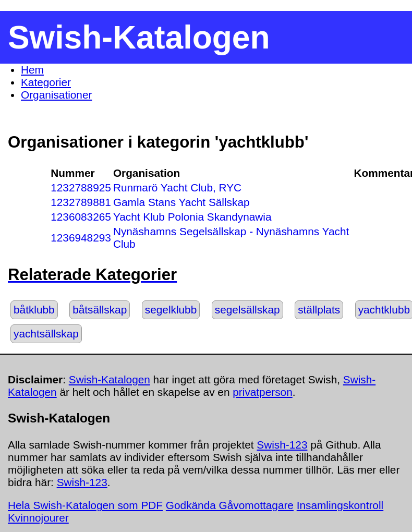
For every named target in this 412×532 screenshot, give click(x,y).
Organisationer (56, 95)
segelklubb (171, 310)
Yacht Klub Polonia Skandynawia (192, 217)
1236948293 (81, 238)
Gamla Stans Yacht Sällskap (181, 202)
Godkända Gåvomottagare (230, 505)
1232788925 (81, 188)
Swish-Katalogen (110, 379)
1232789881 (81, 202)
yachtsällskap (46, 334)
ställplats (319, 310)
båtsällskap (100, 310)
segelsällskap (247, 310)
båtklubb (34, 310)
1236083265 (81, 217)
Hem (32, 70)
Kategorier (46, 82)
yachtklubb (384, 310)
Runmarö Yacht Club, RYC (177, 188)
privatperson (262, 392)
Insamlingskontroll (340, 505)
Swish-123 (282, 445)
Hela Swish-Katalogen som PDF (85, 505)
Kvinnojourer (38, 518)
